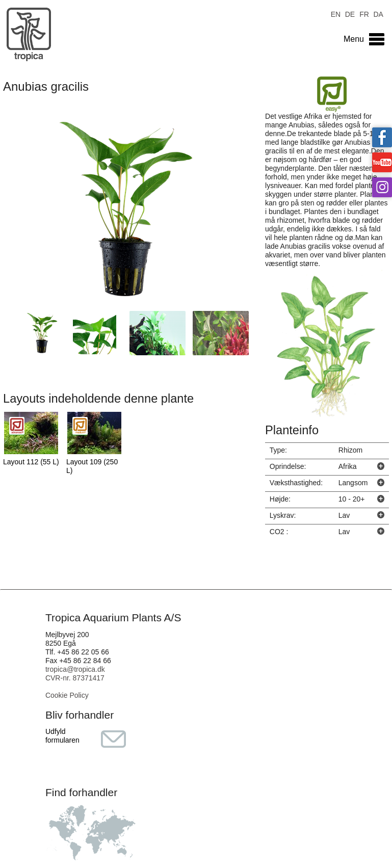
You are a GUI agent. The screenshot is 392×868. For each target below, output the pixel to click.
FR (364, 14)
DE (350, 14)
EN (336, 14)
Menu (354, 39)
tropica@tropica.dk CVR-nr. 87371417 (75, 674)
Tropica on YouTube (382, 162)
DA (378, 14)
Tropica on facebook (382, 137)
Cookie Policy (67, 695)
